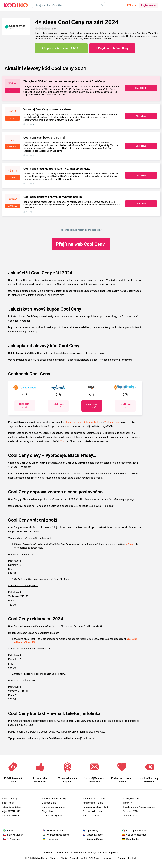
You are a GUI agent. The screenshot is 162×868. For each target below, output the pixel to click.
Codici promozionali (136, 831)
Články (64, 858)
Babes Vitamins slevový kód (56, 798)
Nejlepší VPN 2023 (11, 811)
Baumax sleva (49, 803)
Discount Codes (95, 835)
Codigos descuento (136, 835)
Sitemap (122, 858)
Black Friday (8, 803)
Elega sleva (48, 811)
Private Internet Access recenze (139, 807)
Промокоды (93, 831)
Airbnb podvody (9, 798)
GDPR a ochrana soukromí (102, 858)
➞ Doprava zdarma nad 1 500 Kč (61, 48)
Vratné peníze (112, 422)
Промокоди (53, 839)
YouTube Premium (11, 816)
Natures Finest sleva (93, 803)
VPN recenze (14, 839)
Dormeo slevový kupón (53, 807)
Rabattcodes (133, 839)
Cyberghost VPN (131, 798)
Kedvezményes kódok (58, 835)
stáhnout (130, 544)
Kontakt (132, 858)
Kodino (11, 831)
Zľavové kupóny (55, 831)
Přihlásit (132, 5)
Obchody (54, 858)
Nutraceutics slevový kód (95, 807)
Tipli (96, 422)
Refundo (88, 422)
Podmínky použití (78, 858)
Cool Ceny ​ (81, 244)
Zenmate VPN (130, 816)
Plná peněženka (73, 422)
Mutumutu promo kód (94, 798)
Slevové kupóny (15, 835)
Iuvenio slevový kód (52, 816)
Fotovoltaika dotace (11, 807)
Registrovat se (149, 5)
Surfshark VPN (131, 811)
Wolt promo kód (91, 816)
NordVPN (128, 803)
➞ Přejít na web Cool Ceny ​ (112, 48)
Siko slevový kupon (92, 811)
